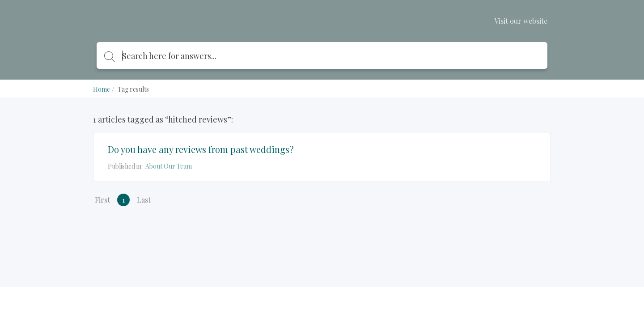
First (102, 200)
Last (144, 200)
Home (102, 89)
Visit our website (521, 21)
